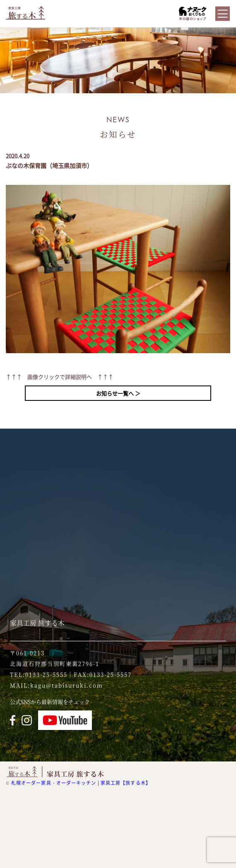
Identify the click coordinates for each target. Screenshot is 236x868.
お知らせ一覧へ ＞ (118, 393)
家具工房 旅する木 (37, 623)
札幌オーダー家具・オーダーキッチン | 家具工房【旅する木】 (81, 783)
